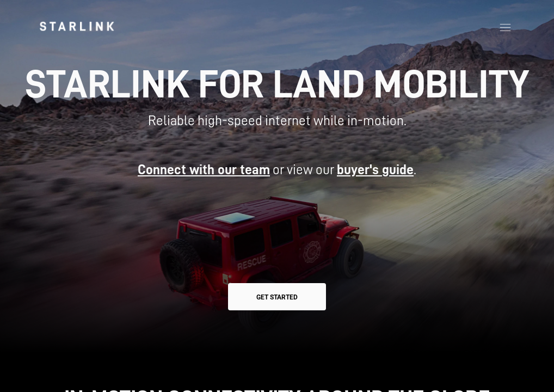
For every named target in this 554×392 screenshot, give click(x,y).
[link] (77, 26)
